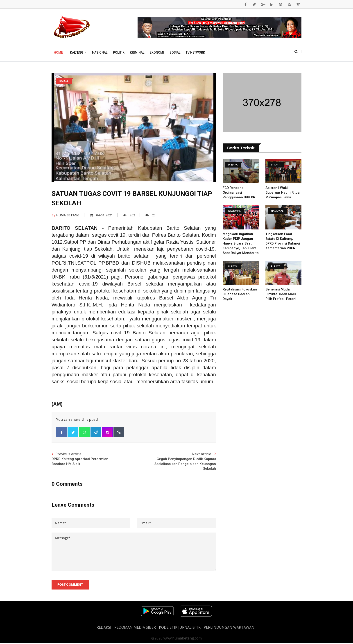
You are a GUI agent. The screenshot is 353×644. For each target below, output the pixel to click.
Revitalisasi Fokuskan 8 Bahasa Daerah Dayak (240, 299)
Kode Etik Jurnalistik (180, 628)
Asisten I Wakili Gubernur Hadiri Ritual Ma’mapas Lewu (283, 193)
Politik (119, 52)
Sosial (175, 52)
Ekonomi (157, 52)
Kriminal (137, 52)
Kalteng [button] (77, 52)
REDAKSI (104, 628)
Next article (175, 462)
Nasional (100, 52)
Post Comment (70, 585)
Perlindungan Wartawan (229, 628)
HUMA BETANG (66, 215)
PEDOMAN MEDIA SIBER (135, 628)
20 (150, 215)
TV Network (195, 52)
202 (129, 215)
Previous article (93, 459)
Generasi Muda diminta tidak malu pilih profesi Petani (281, 299)
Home (58, 52)
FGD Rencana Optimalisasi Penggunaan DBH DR (240, 193)
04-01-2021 (101, 215)
